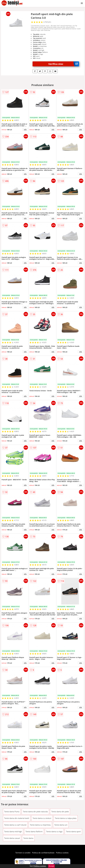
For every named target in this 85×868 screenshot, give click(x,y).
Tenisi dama (28, 838)
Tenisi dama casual (12, 838)
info (25, 129)
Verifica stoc (64, 64)
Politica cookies (62, 853)
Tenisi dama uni (61, 825)
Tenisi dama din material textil (17, 818)
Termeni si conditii (23, 853)
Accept (51, 866)
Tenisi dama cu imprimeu (40, 825)
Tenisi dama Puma (12, 812)
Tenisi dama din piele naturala (35, 812)
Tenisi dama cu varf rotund (15, 825)
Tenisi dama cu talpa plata (66, 818)
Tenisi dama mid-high (13, 832)
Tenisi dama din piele (60, 812)
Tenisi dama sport (73, 832)
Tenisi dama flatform (34, 832)
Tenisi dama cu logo (54, 832)
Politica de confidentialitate (43, 853)
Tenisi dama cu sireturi (42, 818)
